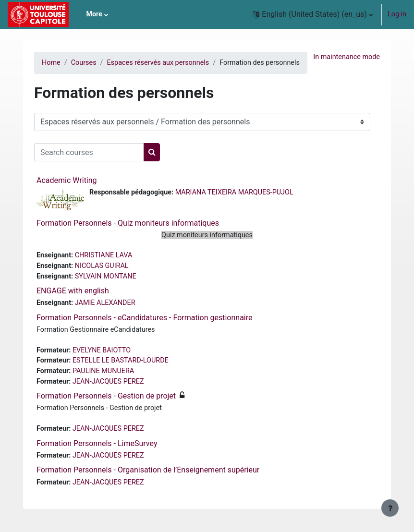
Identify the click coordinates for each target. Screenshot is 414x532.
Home (51, 63)
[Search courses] (89, 152)
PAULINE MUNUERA (103, 371)
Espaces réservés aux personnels (158, 63)
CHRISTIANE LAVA (104, 255)
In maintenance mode (347, 57)
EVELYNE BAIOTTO (102, 350)
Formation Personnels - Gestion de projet (106, 396)
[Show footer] (390, 508)
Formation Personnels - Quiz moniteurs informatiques (128, 223)
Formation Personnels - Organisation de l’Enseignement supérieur (148, 470)
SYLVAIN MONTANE (106, 276)
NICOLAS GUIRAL (102, 266)
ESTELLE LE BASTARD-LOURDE (121, 360)
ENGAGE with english (73, 291)
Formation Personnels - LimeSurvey (97, 443)
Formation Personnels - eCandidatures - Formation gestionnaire (144, 318)
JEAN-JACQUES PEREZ (108, 381)
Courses (84, 63)
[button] (313, 14)
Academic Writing (67, 180)
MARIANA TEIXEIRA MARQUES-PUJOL (234, 192)
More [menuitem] (94, 14)
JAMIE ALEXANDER (105, 303)
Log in (397, 14)
